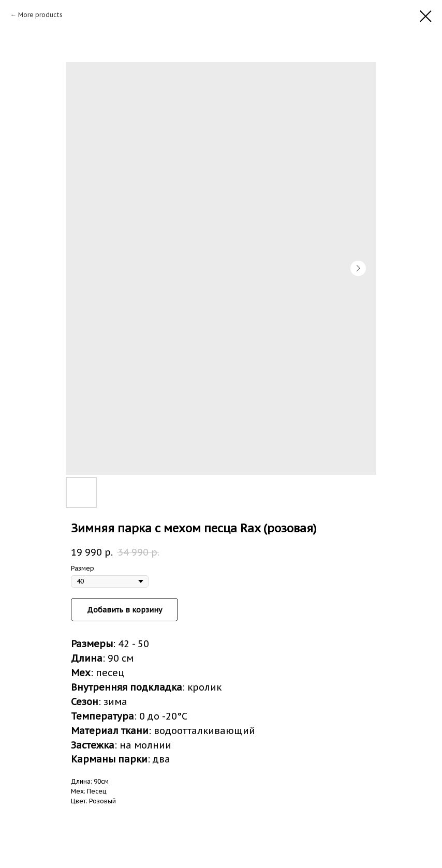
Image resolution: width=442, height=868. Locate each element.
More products (40, 15)
